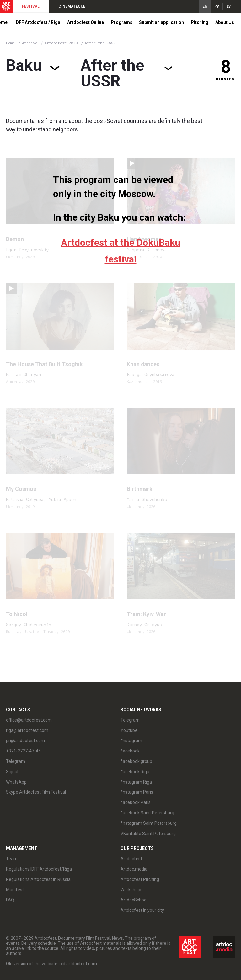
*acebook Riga (135, 772)
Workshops (131, 890)
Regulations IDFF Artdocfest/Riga (39, 869)
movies (225, 79)
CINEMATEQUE (72, 6)
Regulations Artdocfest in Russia (38, 879)
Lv (229, 6)
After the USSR (100, 43)
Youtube (129, 730)
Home (10, 43)
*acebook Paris (136, 802)
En (205, 6)
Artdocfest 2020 (62, 43)
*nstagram (131, 741)
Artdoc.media (134, 869)
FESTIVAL (31, 6)
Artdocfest (131, 859)
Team (12, 859)
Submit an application (161, 22)
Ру (217, 6)
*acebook (130, 751)
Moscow (135, 194)
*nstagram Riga (136, 782)
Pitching (200, 22)
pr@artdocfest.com (25, 741)
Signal (12, 772)
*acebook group (136, 761)
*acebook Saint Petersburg (147, 813)
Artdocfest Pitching (140, 879)
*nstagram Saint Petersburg (149, 823)
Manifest (15, 890)
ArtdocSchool (134, 900)
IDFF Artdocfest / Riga (37, 22)
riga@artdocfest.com (27, 730)
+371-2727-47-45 (23, 751)
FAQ (10, 900)
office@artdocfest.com (29, 720)
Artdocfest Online (86, 22)
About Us (225, 22)
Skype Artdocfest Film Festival (36, 792)
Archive (30, 43)
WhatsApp (16, 782)
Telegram (16, 761)
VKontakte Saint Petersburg (148, 834)
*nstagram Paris (137, 792)
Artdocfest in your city (142, 910)
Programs (122, 22)
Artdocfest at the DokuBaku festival (121, 251)
